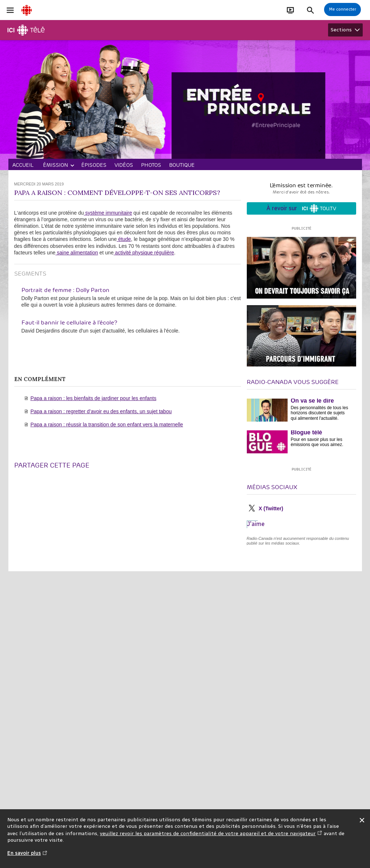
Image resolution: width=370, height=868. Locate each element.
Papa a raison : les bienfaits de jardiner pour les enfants (93, 398)
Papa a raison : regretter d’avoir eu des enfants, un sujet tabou (101, 411)
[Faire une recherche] (310, 10)
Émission (56, 165)
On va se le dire (312, 401)
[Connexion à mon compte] (342, 9)
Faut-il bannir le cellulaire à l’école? (69, 322)
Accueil (23, 165)
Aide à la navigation (0, 0)
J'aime (256, 524)
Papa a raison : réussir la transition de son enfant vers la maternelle (107, 425)
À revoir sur (301, 208)
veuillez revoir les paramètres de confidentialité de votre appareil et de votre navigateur (211, 834)
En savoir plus (27, 857)
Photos (151, 165)
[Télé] (26, 30)
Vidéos (124, 165)
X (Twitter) (271, 508)
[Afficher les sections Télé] (345, 30)
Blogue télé (307, 432)
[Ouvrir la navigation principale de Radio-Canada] (10, 10)
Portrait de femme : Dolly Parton (65, 290)
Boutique (182, 165)
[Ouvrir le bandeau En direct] (290, 10)
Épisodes (94, 165)
